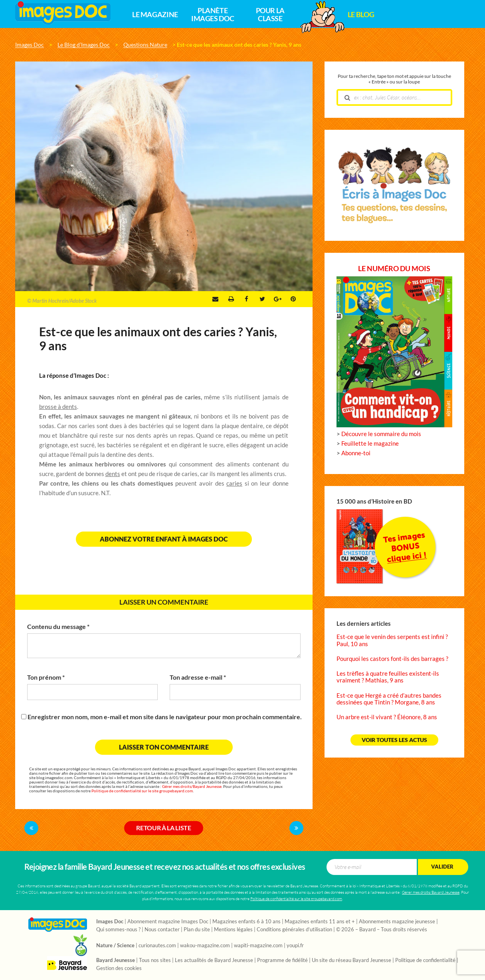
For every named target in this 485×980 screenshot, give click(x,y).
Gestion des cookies (119, 968)
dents (113, 474)
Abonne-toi (356, 453)
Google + (278, 299)
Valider (442, 867)
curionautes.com (157, 946)
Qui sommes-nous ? (118, 930)
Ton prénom (46, 677)
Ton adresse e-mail (198, 677)
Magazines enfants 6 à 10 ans (246, 922)
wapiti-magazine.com (258, 946)
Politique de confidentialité (425, 960)
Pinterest (293, 299)
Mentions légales (233, 930)
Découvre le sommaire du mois (381, 434)
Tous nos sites (155, 960)
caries (234, 483)
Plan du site (197, 930)
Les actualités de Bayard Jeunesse (214, 960)
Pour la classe (270, 15)
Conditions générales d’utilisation (294, 930)
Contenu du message (58, 627)
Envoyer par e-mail (215, 299)
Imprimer (231, 299)
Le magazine (155, 15)
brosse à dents (58, 407)
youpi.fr (295, 946)
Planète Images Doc (213, 15)
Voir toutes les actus (394, 740)
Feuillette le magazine (370, 443)
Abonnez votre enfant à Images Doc (164, 539)
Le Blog (361, 15)
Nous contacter (162, 930)
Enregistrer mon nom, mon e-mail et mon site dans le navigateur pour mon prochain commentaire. (165, 717)
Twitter (262, 299)
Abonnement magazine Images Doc (168, 922)
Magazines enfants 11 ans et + (320, 922)
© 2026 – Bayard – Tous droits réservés (382, 930)
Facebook (246, 299)
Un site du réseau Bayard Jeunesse (351, 960)
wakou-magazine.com (205, 946)
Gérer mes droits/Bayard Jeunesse (192, 787)
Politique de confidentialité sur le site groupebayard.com (142, 791)
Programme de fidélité (282, 960)
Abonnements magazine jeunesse (397, 922)
